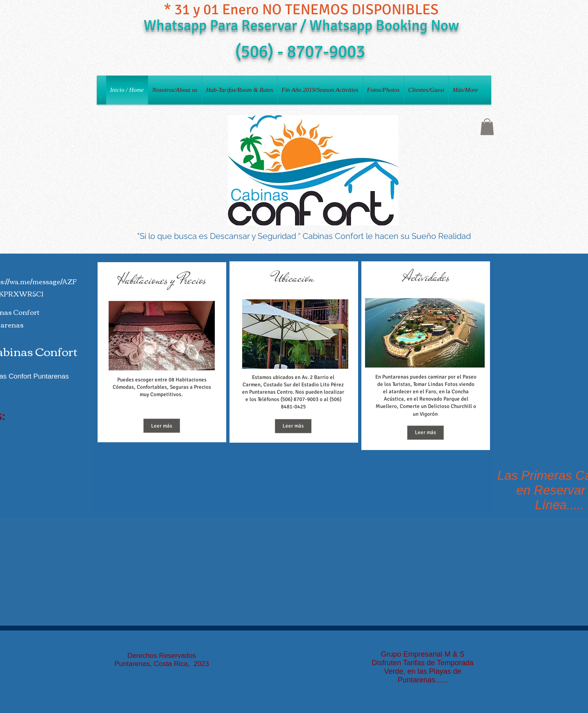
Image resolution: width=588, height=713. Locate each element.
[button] (487, 127)
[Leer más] (162, 426)
